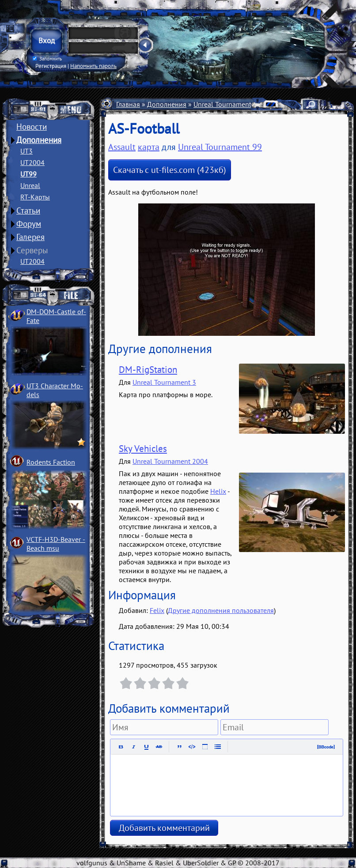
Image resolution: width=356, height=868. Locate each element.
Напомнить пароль (93, 66)
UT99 (28, 174)
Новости (32, 127)
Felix (157, 610)
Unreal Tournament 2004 (170, 461)
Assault (122, 147)
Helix (218, 491)
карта (149, 147)
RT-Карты (35, 197)
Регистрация (51, 66)
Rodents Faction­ (51, 462)
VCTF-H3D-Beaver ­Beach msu (56, 544)
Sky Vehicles (143, 449)
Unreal (30, 185)
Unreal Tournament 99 (227, 104)
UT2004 (32, 162)
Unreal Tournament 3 (164, 382)
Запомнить (47, 59)
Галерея (30, 237)
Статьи (28, 210)
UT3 (27, 151)
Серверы (32, 250)
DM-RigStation (148, 370)
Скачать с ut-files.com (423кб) (170, 170)
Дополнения (39, 140)
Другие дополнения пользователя (221, 610)
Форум (29, 224)
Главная (128, 104)
